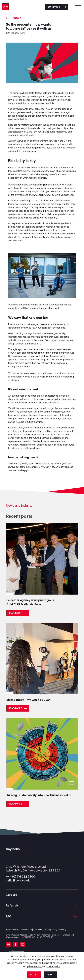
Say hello (17, 853)
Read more (15, 613)
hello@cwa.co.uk (18, 885)
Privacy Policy (51, 934)
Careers (11, 899)
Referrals (12, 910)
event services (50, 141)
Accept (34, 975)
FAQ (9, 921)
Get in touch (54, 7)
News (17, 18)
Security (63, 934)
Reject (50, 975)
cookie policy (53, 966)
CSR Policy (38, 934)
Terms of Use (12, 934)
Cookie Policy (26, 934)
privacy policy (34, 966)
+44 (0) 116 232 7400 (21, 881)
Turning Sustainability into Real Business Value (39, 795)
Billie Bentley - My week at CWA (28, 700)
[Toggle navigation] (78, 7)
